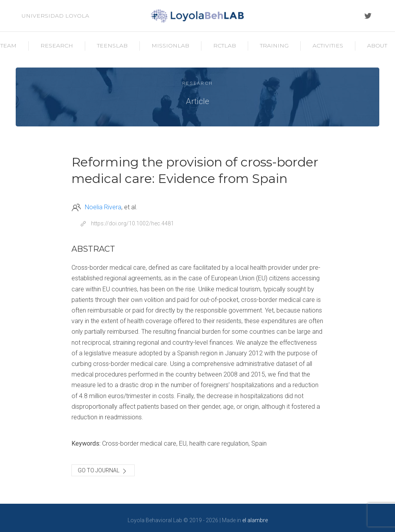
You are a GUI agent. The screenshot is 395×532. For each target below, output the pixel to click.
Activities (328, 46)
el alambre (255, 520)
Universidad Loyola (55, 16)
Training (274, 46)
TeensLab (112, 46)
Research (57, 46)
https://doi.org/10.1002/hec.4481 (133, 223)
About (377, 46)
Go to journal (103, 471)
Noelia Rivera (103, 207)
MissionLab (170, 46)
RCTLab (225, 46)
